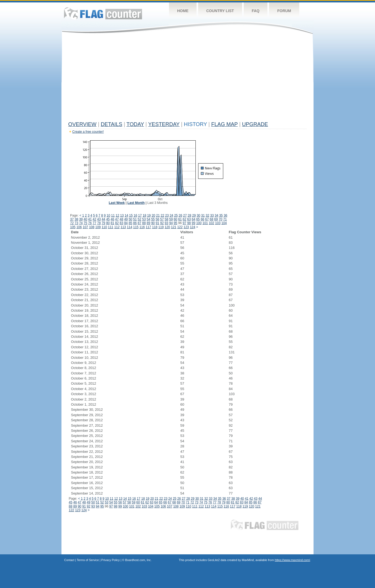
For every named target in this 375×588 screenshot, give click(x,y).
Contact (69, 560)
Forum (284, 11)
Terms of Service (88, 560)
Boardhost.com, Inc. (138, 560)
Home (183, 11)
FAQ (256, 11)
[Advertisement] (187, 79)
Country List (220, 11)
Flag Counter (103, 13)
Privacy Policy (111, 560)
